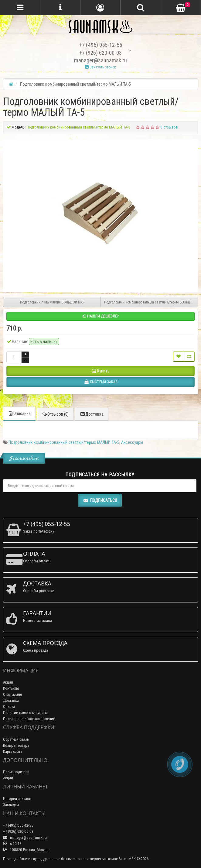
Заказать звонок (101, 67)
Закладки (11, 805)
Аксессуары (132, 442)
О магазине (12, 694)
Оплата (9, 707)
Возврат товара (16, 745)
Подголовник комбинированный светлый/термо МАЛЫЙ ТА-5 (64, 442)
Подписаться (100, 500)
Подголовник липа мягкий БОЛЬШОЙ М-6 (52, 302)
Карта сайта (13, 751)
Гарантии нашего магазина (25, 713)
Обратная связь (16, 739)
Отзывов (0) (55, 414)
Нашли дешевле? (101, 316)
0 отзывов (169, 127)
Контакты (11, 688)
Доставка (92, 414)
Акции (8, 682)
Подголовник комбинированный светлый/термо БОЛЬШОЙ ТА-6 (151, 302)
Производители (16, 772)
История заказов (17, 799)
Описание (19, 413)
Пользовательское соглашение (29, 719)
